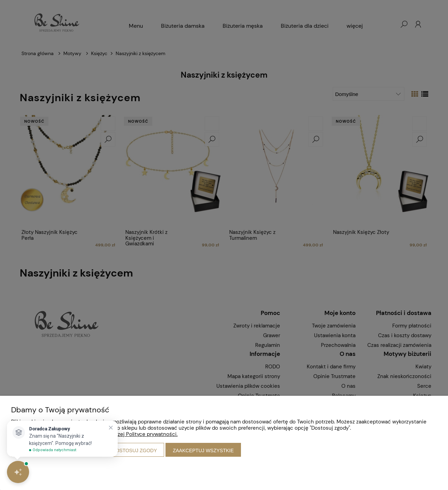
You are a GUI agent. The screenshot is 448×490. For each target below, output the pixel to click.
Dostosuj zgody (135, 450)
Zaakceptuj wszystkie (203, 450)
